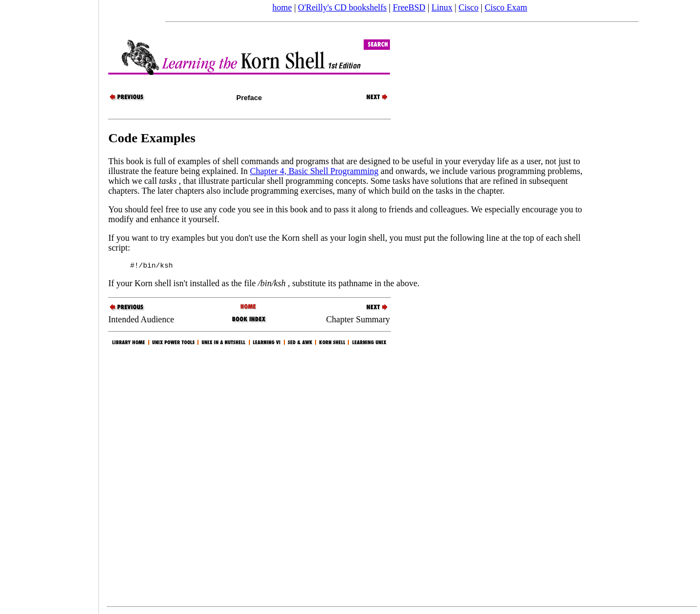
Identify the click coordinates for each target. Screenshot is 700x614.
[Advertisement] (49, 303)
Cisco (468, 7)
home (282, 7)
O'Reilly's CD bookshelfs (342, 7)
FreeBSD (409, 7)
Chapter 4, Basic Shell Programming (314, 171)
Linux (442, 7)
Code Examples (152, 138)
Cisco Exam (506, 7)
